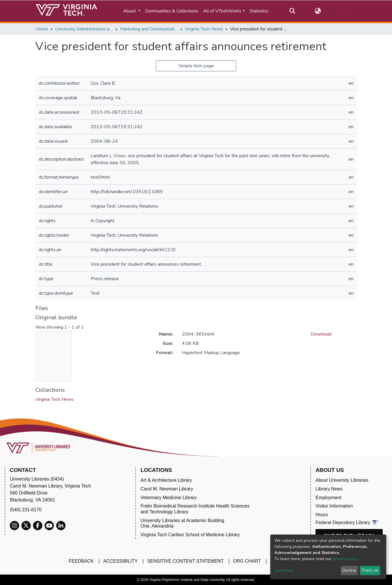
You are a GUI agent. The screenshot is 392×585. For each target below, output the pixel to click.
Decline (349, 570)
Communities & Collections (172, 11)
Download (321, 334)
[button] (318, 11)
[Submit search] (292, 11)
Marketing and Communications (149, 29)
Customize (284, 570)
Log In (346, 11)
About (130, 11)
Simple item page (196, 66)
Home (42, 29)
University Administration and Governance (84, 29)
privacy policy (345, 559)
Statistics (259, 11)
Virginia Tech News (204, 29)
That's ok (370, 570)
